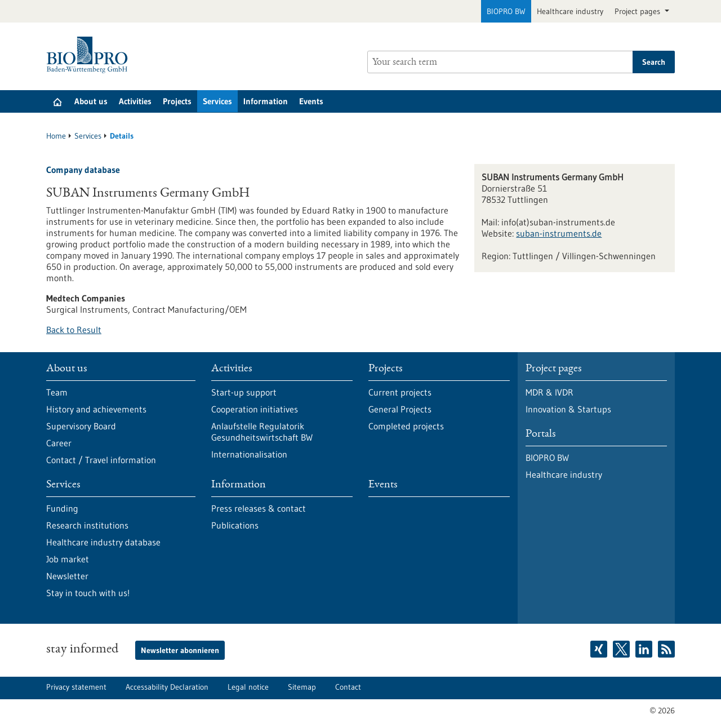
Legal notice (248, 687)
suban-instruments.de (559, 233)
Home (56, 136)
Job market (68, 559)
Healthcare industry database (103, 542)
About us (91, 101)
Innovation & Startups (568, 409)
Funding (62, 508)
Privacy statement (76, 687)
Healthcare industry (570, 11)
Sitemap (302, 687)
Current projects (400, 392)
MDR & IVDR (549, 392)
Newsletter (67, 576)
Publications (235, 525)
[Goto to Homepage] (90, 55)
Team (57, 392)
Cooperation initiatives (255, 409)
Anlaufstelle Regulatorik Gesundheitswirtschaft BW (262, 432)
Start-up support (244, 392)
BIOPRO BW (506, 11)
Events (311, 101)
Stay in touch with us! (88, 593)
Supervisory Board (81, 426)
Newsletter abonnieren (180, 650)
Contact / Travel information (101, 460)
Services (217, 101)
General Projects (400, 409)
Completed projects (406, 426)
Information (266, 101)
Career (59, 443)
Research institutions (87, 525)
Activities (135, 101)
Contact (348, 687)
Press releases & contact (259, 508)
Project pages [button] (638, 11)
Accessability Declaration (167, 687)
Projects (177, 101)
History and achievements (96, 409)
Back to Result (74, 330)
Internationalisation (249, 454)
